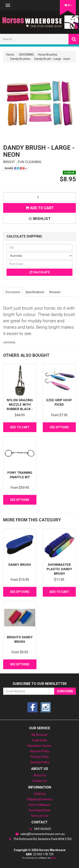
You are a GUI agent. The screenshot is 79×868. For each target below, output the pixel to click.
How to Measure (39, 805)
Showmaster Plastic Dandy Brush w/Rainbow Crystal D (59, 574)
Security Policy (40, 762)
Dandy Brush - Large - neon (52, 59)
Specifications (35, 292)
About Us (40, 775)
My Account (39, 735)
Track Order (40, 740)
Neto (54, 858)
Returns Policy (40, 751)
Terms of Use (39, 816)
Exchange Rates (40, 810)
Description (13, 292)
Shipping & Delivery (40, 799)
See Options (59, 427)
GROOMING (26, 55)
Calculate (40, 272)
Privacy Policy (40, 757)
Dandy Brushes (20, 59)
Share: (16, 168)
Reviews (55, 292)
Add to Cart (40, 208)
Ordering (39, 794)
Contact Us (39, 781)
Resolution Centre (39, 746)
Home (10, 55)
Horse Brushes (48, 55)
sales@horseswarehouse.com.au (40, 834)
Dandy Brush (20, 565)
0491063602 (40, 829)
